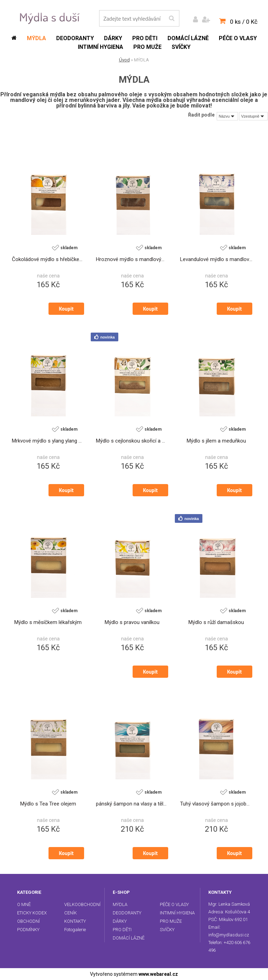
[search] (172, 18)
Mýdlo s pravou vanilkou (132, 623)
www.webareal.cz (158, 974)
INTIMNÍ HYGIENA (177, 913)
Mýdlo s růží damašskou (216, 623)
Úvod (124, 60)
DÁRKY (120, 921)
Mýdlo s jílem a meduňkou (216, 441)
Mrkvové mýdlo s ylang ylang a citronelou (48, 441)
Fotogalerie (75, 930)
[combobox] (227, 116)
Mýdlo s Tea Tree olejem (48, 804)
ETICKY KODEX (32, 913)
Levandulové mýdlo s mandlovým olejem (216, 260)
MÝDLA (120, 904)
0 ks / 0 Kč (244, 22)
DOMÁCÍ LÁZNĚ (129, 938)
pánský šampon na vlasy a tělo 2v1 (132, 804)
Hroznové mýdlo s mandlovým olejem (132, 260)
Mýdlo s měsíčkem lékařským (48, 623)
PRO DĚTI (122, 930)
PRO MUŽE (171, 921)
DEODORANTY (127, 913)
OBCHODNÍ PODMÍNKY (28, 925)
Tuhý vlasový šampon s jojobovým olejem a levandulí (216, 804)
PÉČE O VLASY (174, 904)
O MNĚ (24, 904)
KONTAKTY (75, 921)
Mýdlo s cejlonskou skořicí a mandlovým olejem (132, 441)
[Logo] (51, 18)
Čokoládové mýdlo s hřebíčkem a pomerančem (48, 260)
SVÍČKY (167, 930)
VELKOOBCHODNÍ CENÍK (82, 909)
